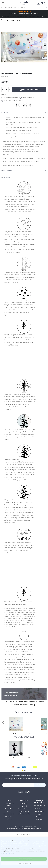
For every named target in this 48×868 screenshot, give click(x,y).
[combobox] (24, 8)
